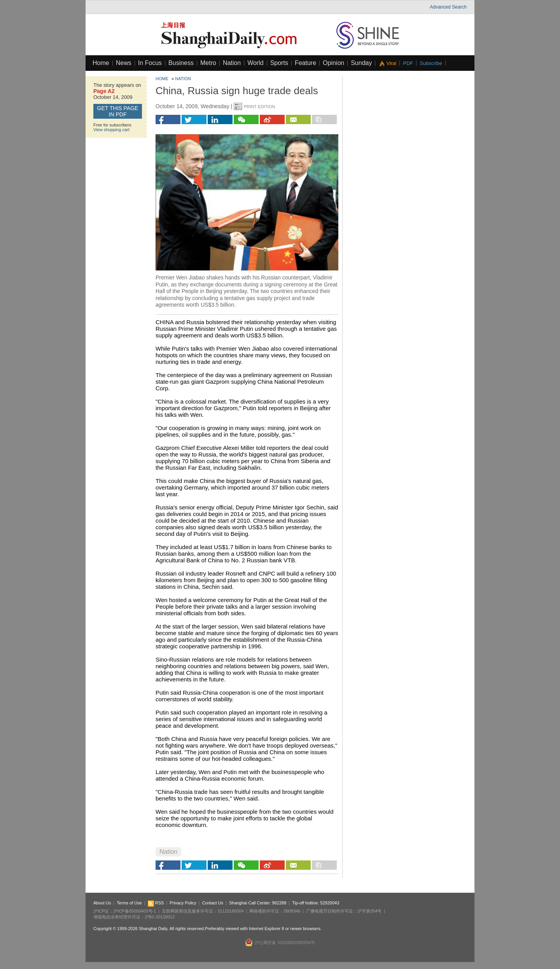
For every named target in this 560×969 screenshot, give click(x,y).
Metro (208, 63)
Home (101, 63)
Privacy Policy (183, 903)
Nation (232, 63)
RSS (156, 903)
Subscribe (431, 63)
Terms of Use (129, 903)
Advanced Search (448, 7)
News (124, 63)
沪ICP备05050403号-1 (135, 911)
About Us (102, 903)
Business (181, 63)
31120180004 (230, 911)
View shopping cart (111, 130)
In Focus (150, 63)
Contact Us (213, 903)
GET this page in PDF (118, 111)
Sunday (361, 63)
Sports (279, 63)
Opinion (333, 63)
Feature (305, 63)
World (255, 63)
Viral (391, 63)
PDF (408, 63)
